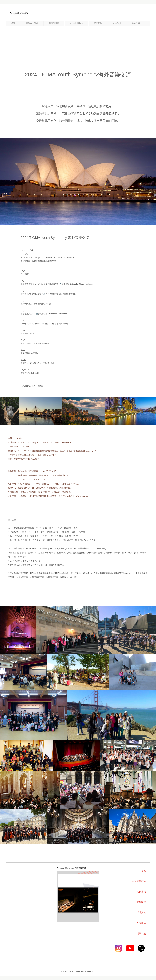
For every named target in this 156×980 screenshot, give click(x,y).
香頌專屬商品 (139, 881)
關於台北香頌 (32, 23)
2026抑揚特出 (76, 23)
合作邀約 (141, 892)
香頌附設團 (54, 23)
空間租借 (141, 923)
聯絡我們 (136, 23)
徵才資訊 (141, 912)
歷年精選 (141, 902)
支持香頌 (117, 23)
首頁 (13, 23)
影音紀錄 (98, 23)
